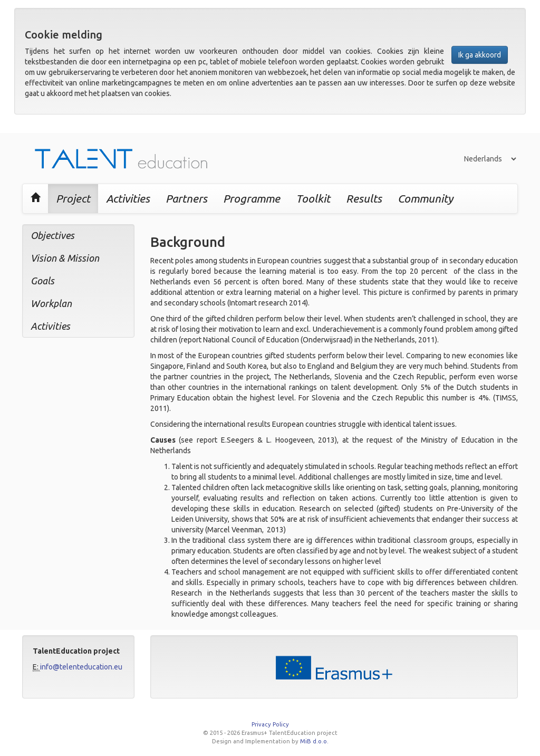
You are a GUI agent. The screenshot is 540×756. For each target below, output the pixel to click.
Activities (128, 198)
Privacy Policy (270, 724)
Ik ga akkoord (480, 55)
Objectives (52, 235)
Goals (42, 281)
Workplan (51, 303)
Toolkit (313, 198)
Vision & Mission (65, 258)
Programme (252, 198)
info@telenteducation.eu (81, 667)
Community (425, 198)
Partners (186, 198)
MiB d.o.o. (314, 741)
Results (364, 198)
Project (73, 198)
